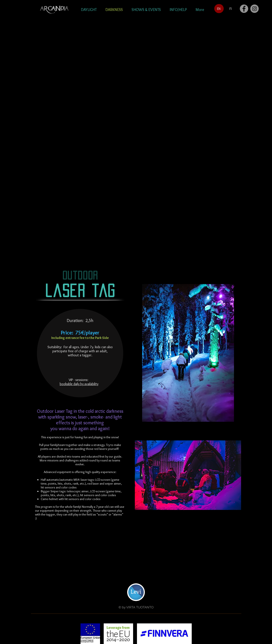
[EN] (219, 9)
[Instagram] (255, 9)
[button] (89, 10)
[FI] (231, 9)
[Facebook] (244, 9)
